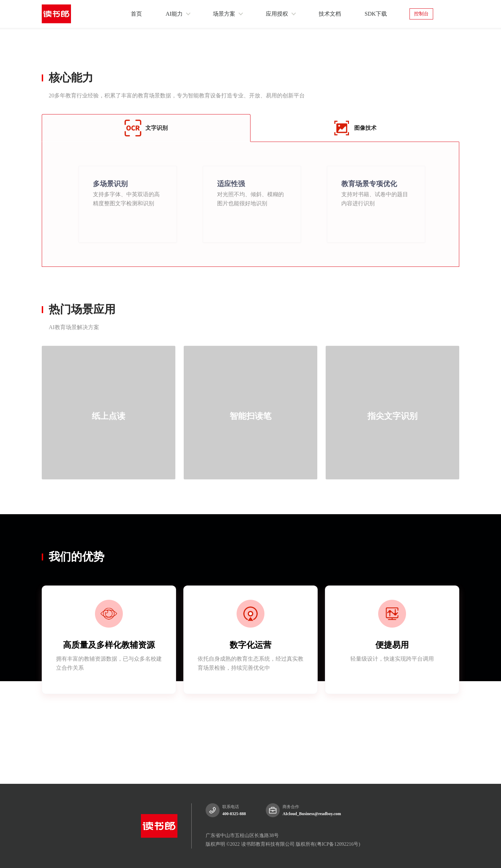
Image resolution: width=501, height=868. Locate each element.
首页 (136, 14)
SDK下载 (376, 14)
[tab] (47, 574)
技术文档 (330, 14)
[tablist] (250, 575)
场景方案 (224, 14)
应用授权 (277, 14)
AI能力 (174, 14)
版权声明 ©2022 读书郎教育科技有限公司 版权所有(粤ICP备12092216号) (283, 844)
